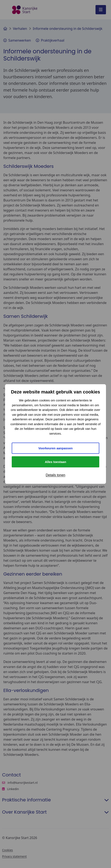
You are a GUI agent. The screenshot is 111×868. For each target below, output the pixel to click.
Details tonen (55, 475)
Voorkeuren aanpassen (55, 448)
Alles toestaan (55, 462)
